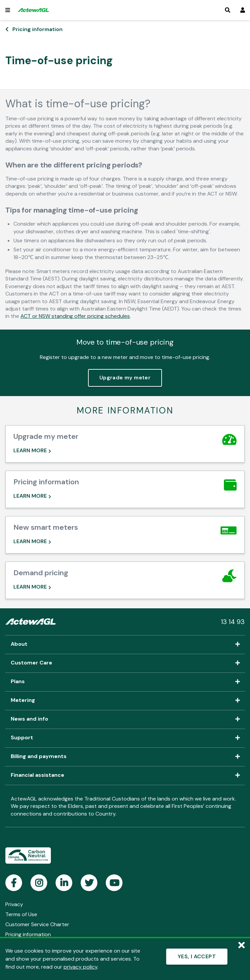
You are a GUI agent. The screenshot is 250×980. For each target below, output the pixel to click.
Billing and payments (125, 757)
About (125, 644)
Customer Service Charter (37, 924)
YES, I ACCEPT (197, 956)
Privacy (14, 904)
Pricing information (37, 29)
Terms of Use (21, 914)
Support (125, 738)
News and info (125, 719)
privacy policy (80, 967)
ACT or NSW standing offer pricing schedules (75, 316)
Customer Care (125, 663)
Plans (125, 682)
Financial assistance (125, 775)
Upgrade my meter (125, 378)
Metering (125, 701)
